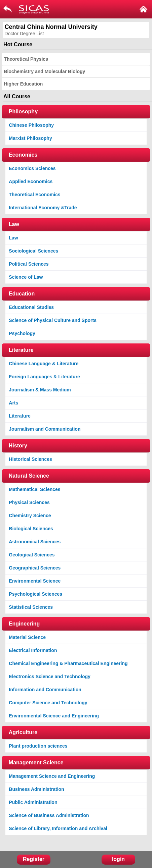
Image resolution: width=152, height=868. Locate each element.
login (118, 859)
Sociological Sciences (33, 251)
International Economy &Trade (43, 208)
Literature (20, 416)
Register (34, 859)
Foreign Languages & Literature (44, 377)
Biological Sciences (31, 529)
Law (13, 238)
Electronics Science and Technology (49, 676)
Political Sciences (29, 264)
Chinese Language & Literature (44, 364)
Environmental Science (35, 581)
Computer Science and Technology (48, 703)
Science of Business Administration (49, 815)
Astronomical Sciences (35, 542)
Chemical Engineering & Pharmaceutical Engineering (68, 663)
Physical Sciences (29, 502)
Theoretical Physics (26, 59)
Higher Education (23, 84)
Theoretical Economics (34, 195)
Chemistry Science (30, 516)
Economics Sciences (32, 168)
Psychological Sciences (35, 594)
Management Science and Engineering (52, 776)
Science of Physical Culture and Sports (53, 320)
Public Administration (33, 802)
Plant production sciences (38, 746)
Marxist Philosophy (30, 138)
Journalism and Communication (45, 429)
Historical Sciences (30, 459)
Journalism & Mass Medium (40, 390)
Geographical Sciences (35, 568)
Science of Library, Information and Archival (58, 828)
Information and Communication (45, 690)
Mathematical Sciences (34, 489)
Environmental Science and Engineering (54, 716)
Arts (13, 403)
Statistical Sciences (31, 607)
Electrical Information (33, 650)
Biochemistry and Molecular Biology (44, 71)
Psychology (22, 333)
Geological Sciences (32, 555)
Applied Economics (31, 181)
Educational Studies (31, 307)
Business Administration (36, 789)
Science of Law (26, 277)
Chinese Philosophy (31, 125)
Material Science (27, 637)
